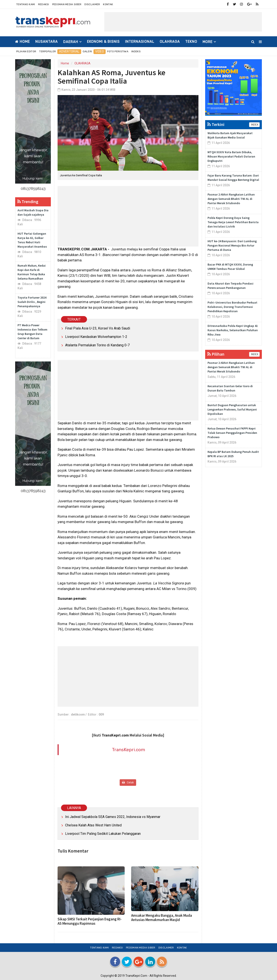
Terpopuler (48, 51)
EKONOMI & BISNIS (103, 42)
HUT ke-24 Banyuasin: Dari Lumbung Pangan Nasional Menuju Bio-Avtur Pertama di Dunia (232, 245)
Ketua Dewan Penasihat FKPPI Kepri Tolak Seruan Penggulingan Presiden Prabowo (232, 433)
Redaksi (44, 4)
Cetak (128, 782)
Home (23, 42)
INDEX (254, 125)
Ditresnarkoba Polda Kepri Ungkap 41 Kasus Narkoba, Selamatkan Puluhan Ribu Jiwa (233, 330)
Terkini (216, 124)
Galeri (87, 51)
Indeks (136, 51)
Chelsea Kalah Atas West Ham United (93, 825)
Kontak (108, 4)
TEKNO (191, 42)
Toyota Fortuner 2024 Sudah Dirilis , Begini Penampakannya (32, 302)
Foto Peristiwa (118, 51)
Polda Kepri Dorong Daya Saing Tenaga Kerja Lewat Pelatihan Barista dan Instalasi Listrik (233, 222)
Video (100, 52)
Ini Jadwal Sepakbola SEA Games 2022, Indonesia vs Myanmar (113, 817)
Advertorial (69, 52)
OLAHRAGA (170, 42)
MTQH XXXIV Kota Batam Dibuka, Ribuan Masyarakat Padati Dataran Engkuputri (231, 156)
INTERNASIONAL (140, 42)
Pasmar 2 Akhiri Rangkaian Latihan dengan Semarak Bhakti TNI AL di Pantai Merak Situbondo (231, 199)
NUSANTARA (47, 42)
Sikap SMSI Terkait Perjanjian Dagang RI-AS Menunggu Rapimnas (90, 921)
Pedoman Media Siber (67, 4)
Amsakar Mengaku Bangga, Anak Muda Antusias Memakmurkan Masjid (162, 918)
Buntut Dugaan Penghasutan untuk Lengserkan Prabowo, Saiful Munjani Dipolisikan (232, 409)
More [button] (208, 42)
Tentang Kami (26, 4)
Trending (28, 201)
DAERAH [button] (71, 42)
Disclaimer (92, 4)
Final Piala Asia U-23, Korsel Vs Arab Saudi (98, 328)
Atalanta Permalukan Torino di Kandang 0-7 (97, 345)
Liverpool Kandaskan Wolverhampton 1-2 (96, 337)
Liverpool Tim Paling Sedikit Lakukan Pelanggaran (103, 834)
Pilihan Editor (26, 51)
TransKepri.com (128, 750)
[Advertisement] (183, 22)
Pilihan (216, 354)
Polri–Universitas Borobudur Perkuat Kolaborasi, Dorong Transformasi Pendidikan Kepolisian (232, 307)
